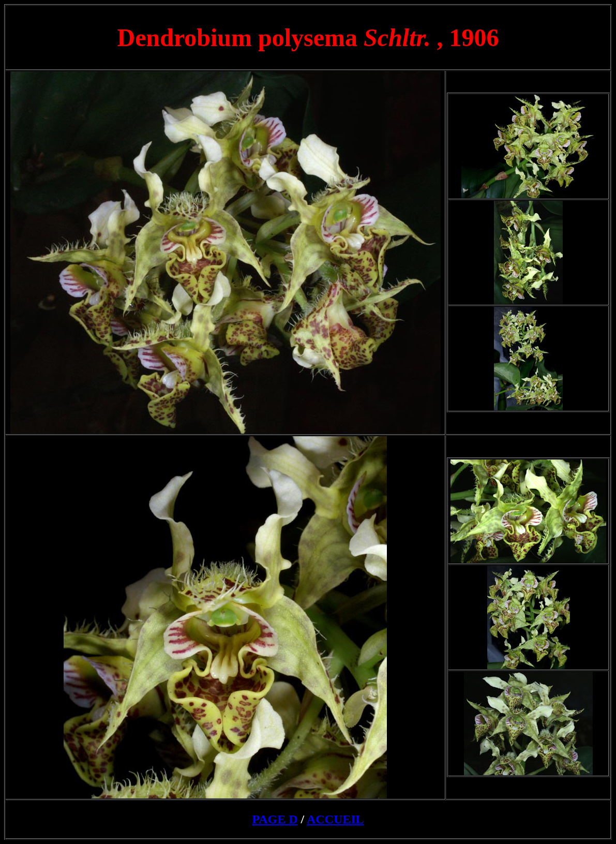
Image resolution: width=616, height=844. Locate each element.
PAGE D (275, 819)
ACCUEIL (335, 819)
